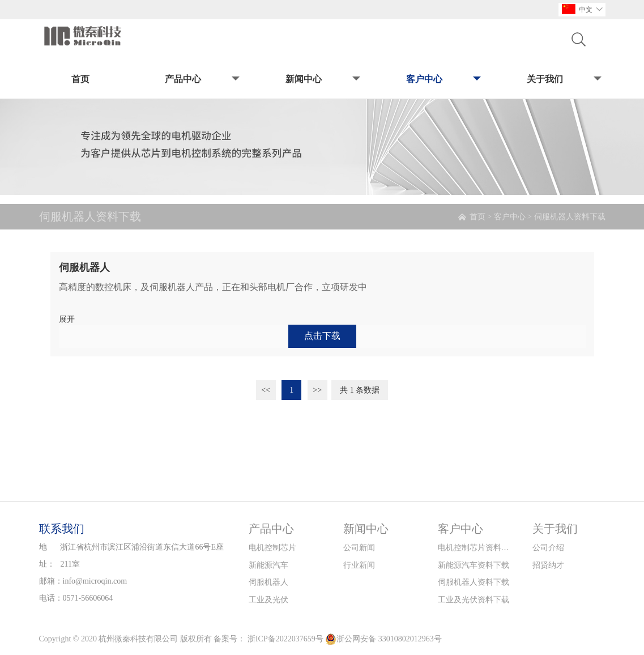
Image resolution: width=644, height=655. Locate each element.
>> (317, 390)
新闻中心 (322, 80)
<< (266, 390)
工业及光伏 (268, 600)
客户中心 (443, 80)
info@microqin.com (95, 581)
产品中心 (201, 80)
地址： (47, 556)
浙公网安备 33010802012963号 (383, 639)
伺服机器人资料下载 (570, 217)
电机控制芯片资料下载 (474, 548)
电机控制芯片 (272, 548)
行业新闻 (359, 565)
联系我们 (62, 529)
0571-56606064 (88, 598)
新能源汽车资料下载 (474, 565)
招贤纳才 (548, 565)
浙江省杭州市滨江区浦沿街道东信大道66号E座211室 (142, 556)
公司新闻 (359, 548)
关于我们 (563, 80)
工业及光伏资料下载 (474, 600)
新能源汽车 (268, 565)
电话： (51, 598)
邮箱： (51, 581)
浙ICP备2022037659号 (285, 639)
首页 (80, 79)
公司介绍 (548, 548)
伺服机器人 (268, 582)
